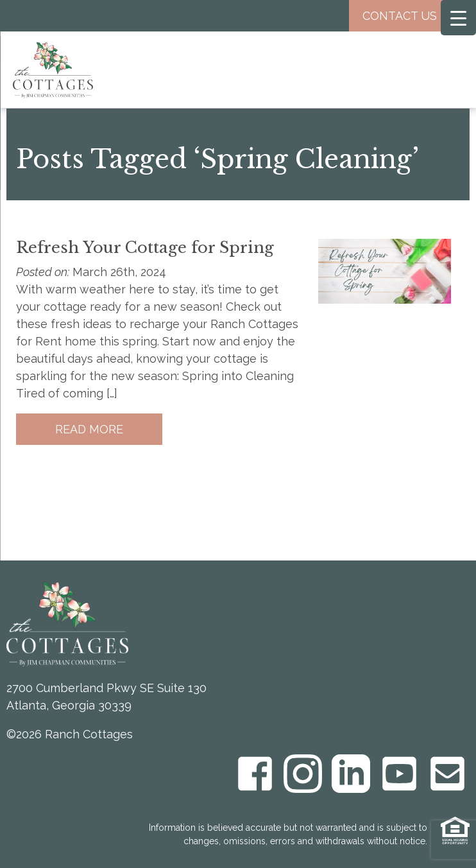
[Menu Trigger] (458, 18)
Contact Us (409, 16)
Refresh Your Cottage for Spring (145, 247)
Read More (89, 429)
